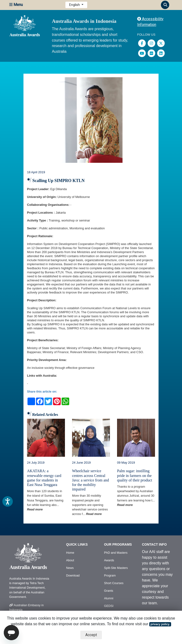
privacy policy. (160, 624)
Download (73, 575)
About (70, 560)
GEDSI (109, 606)
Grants (109, 591)
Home (70, 553)
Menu (16, 5)
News (70, 568)
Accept (91, 635)
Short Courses (114, 583)
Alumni (109, 598)
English (75, 5)
